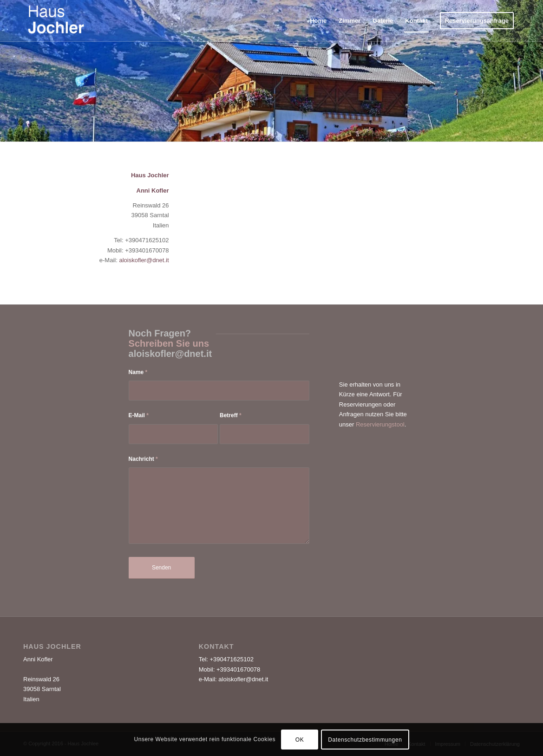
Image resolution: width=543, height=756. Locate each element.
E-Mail (139, 415)
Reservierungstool (380, 424)
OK (300, 740)
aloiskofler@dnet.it (144, 260)
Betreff (231, 415)
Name (138, 372)
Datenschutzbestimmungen (365, 740)
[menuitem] (318, 21)
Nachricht (143, 459)
